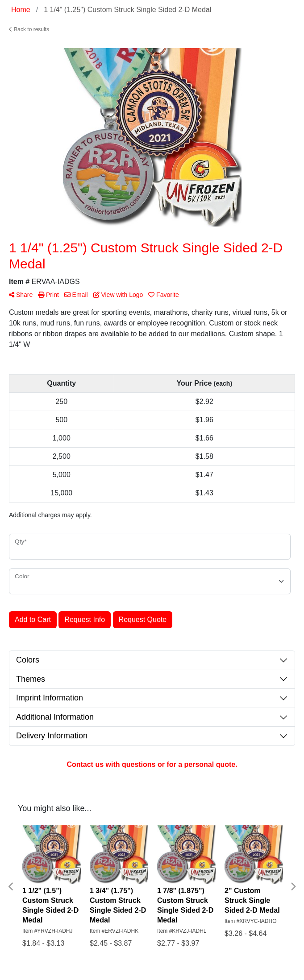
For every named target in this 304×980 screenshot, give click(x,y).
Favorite (163, 295)
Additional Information (55, 717)
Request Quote (143, 620)
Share (21, 295)
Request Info (85, 620)
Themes (31, 679)
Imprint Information (50, 698)
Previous (11, 887)
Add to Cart (33, 620)
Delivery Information (52, 736)
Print (48, 295)
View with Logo (118, 295)
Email (76, 295)
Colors (28, 660)
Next (293, 887)
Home (21, 10)
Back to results (29, 29)
